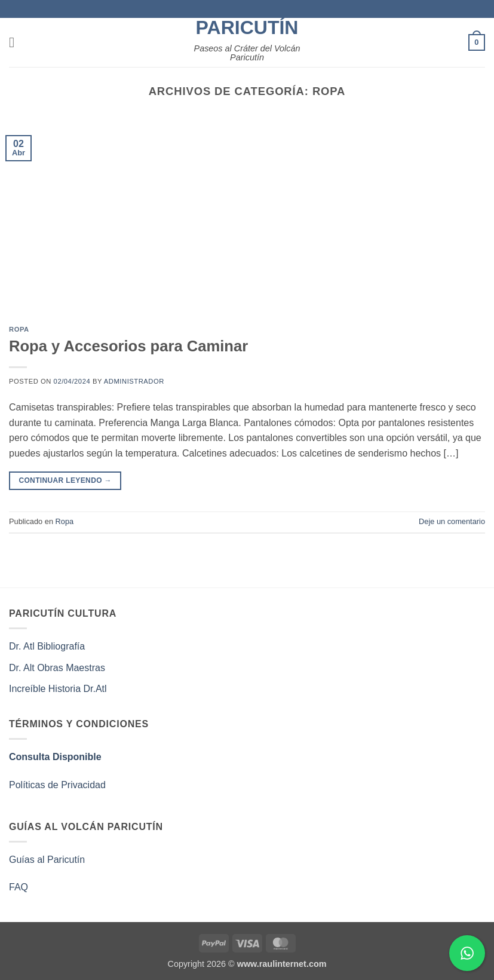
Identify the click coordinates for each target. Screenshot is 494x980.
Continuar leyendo (65, 481)
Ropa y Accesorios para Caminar (128, 346)
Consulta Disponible (55, 757)
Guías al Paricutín (47, 860)
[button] (16, 42)
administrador (134, 381)
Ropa (19, 329)
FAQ (19, 887)
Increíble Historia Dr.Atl (58, 689)
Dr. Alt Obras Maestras (58, 668)
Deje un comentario (452, 521)
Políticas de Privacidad (57, 785)
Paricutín (247, 27)
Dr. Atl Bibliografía (47, 646)
